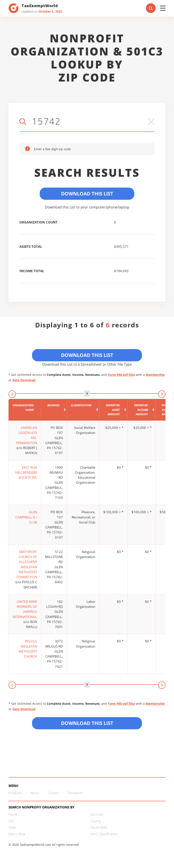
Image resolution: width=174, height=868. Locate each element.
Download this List (87, 723)
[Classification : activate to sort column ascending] (83, 410)
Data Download (24, 380)
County (96, 821)
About (35, 793)
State (12, 827)
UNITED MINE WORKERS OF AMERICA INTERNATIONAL (25, 609)
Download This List (87, 193)
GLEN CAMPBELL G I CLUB (26, 517)
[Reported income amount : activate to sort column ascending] (142, 410)
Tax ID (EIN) (99, 827)
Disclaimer (75, 793)
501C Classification (104, 834)
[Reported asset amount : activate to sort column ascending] (113, 410)
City (11, 821)
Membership (155, 375)
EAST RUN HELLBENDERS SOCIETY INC (26, 472)
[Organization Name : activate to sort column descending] (25, 410)
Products (15, 793)
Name (13, 814)
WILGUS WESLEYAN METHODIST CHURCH (28, 649)
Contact (53, 793)
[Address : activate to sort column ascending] (54, 410)
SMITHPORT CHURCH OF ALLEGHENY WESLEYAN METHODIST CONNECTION (27, 564)
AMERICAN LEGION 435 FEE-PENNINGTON (27, 435)
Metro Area (17, 834)
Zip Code (97, 814)
